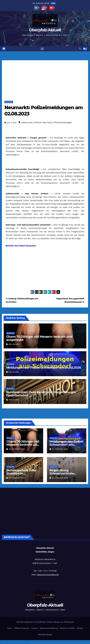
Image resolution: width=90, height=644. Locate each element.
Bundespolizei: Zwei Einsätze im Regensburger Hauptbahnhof (41, 394)
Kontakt (80, 628)
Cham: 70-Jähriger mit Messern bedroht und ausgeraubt (39, 338)
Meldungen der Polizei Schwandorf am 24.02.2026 (43, 368)
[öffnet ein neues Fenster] (40, 8)
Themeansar (69, 622)
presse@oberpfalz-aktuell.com (15, 642)
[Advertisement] (45, 78)
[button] (80, 49)
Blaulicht (9, 102)
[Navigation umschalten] (42, 49)
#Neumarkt (27, 122)
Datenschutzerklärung (48, 575)
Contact (35, 628)
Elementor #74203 (67, 628)
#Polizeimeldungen (63, 122)
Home (10, 628)
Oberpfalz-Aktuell (45, 30)
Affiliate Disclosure (22, 628)
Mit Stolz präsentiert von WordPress (31, 622)
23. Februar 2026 (17, 478)
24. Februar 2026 (17, 449)
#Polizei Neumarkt (43, 122)
